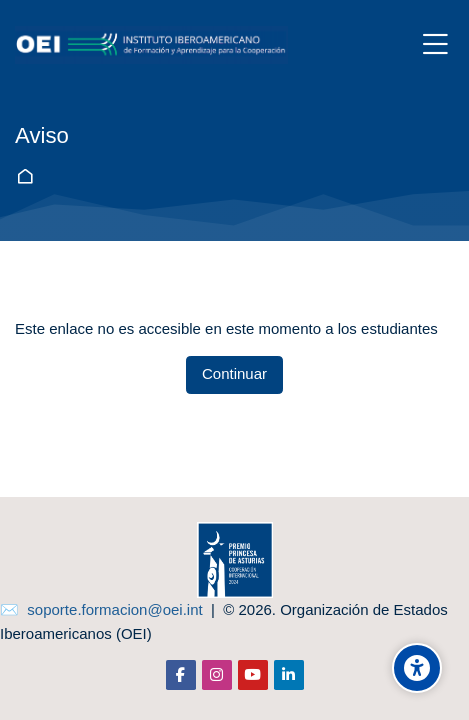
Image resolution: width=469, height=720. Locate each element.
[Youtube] (253, 675)
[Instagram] (217, 675)
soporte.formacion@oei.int (114, 609)
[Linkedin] (289, 675)
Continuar (234, 373)
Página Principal (28, 176)
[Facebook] (181, 675)
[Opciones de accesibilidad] (417, 668)
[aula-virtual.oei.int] (151, 45)
